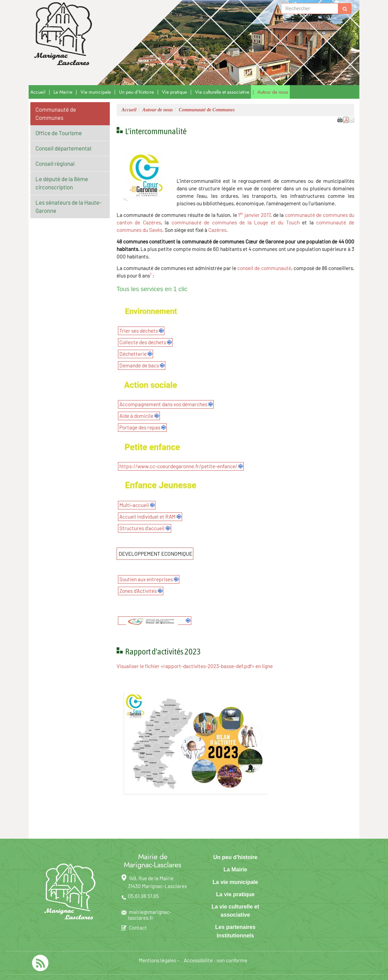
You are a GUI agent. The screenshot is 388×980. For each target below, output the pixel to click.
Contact (138, 928)
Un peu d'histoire (136, 92)
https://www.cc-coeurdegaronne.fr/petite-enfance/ (178, 466)
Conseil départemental (63, 148)
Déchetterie (133, 354)
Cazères (217, 230)
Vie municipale (96, 92)
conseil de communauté (264, 268)
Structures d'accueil (142, 528)
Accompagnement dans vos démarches (163, 404)
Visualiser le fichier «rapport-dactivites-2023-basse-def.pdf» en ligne (195, 666)
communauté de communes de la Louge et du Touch (236, 222)
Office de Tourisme (59, 133)
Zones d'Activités (138, 591)
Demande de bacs (139, 365)
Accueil (38, 92)
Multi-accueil (134, 505)
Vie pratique (174, 92)
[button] (352, 120)
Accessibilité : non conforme (215, 960)
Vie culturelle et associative (222, 92)
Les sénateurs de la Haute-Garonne (69, 206)
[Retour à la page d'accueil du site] (61, 34)
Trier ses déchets (139, 331)
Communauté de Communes (56, 113)
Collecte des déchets (143, 342)
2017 (266, 215)
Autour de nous (273, 92)
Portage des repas (140, 427)
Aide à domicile (136, 416)
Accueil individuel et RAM (147, 517)
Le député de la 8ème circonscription (62, 183)
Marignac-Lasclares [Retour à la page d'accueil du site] (138, 43)
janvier (252, 215)
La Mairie (63, 92)
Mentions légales (158, 960)
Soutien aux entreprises (146, 579)
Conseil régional (55, 163)
